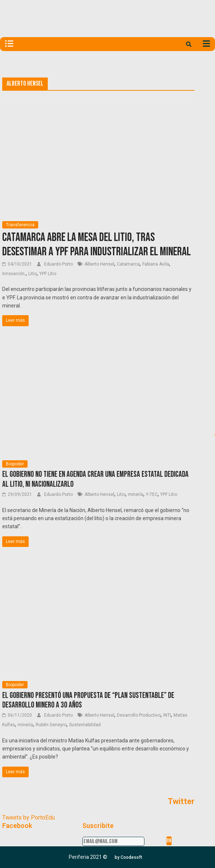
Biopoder (15, 464)
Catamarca (128, 264)
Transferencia (20, 225)
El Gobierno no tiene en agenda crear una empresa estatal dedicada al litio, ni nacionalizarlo (95, 479)
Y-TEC (152, 494)
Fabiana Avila (156, 264)
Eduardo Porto (59, 264)
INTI (167, 715)
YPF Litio (48, 274)
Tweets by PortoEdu (28, 817)
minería (136, 494)
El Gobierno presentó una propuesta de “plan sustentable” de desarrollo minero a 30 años (88, 700)
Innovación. (14, 274)
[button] (128, 857)
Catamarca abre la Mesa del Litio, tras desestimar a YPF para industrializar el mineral (96, 244)
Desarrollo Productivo (139, 715)
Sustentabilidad (85, 725)
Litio (33, 274)
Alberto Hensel (99, 264)
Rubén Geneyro (51, 725)
